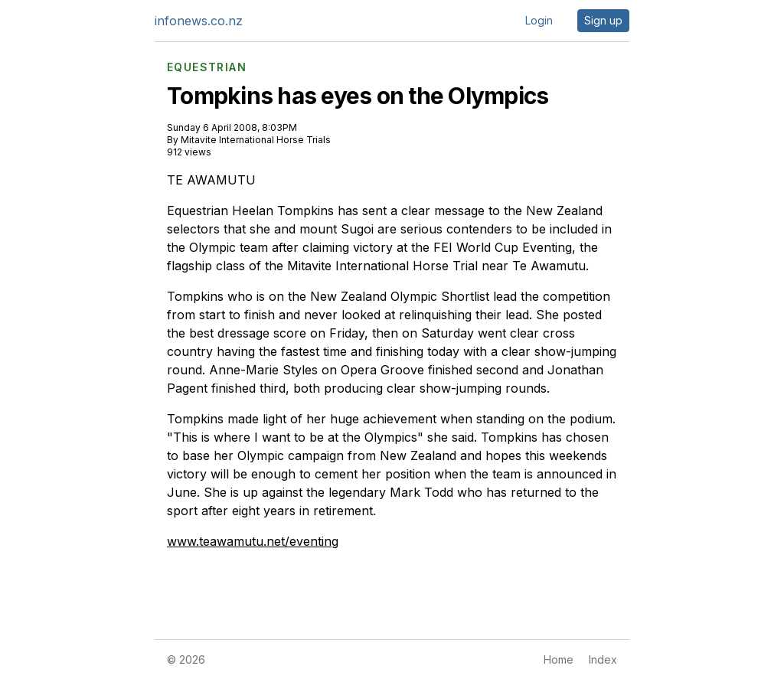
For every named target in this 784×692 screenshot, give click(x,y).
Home (559, 659)
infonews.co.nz (199, 21)
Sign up (603, 20)
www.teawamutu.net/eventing (253, 541)
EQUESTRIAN (207, 67)
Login (539, 20)
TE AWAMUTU (211, 180)
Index (603, 659)
